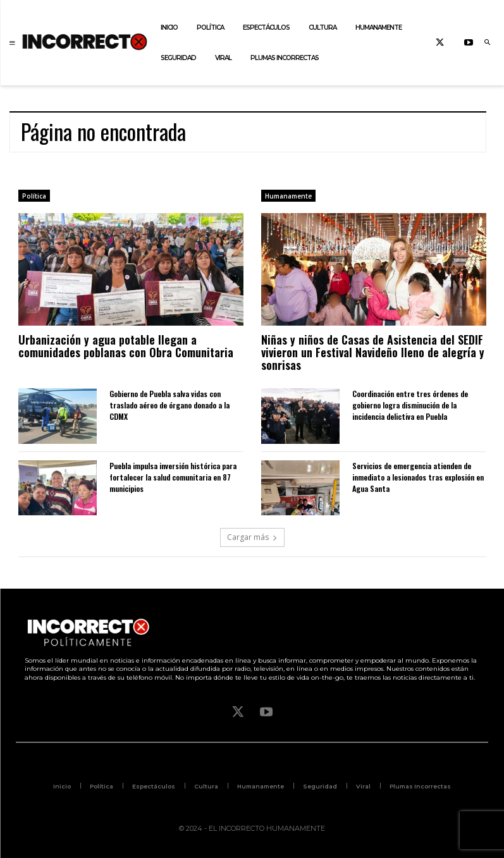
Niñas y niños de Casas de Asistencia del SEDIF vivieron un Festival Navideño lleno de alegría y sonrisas (373, 352)
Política (34, 196)
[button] (487, 43)
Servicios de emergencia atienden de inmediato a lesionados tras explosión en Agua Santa (418, 477)
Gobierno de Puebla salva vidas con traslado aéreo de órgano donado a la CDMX (169, 405)
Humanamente (288, 196)
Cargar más (252, 537)
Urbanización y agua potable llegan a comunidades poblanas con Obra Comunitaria (126, 346)
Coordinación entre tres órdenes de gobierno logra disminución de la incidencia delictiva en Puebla (410, 405)
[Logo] (85, 41)
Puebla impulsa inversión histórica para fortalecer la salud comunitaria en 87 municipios (173, 477)
